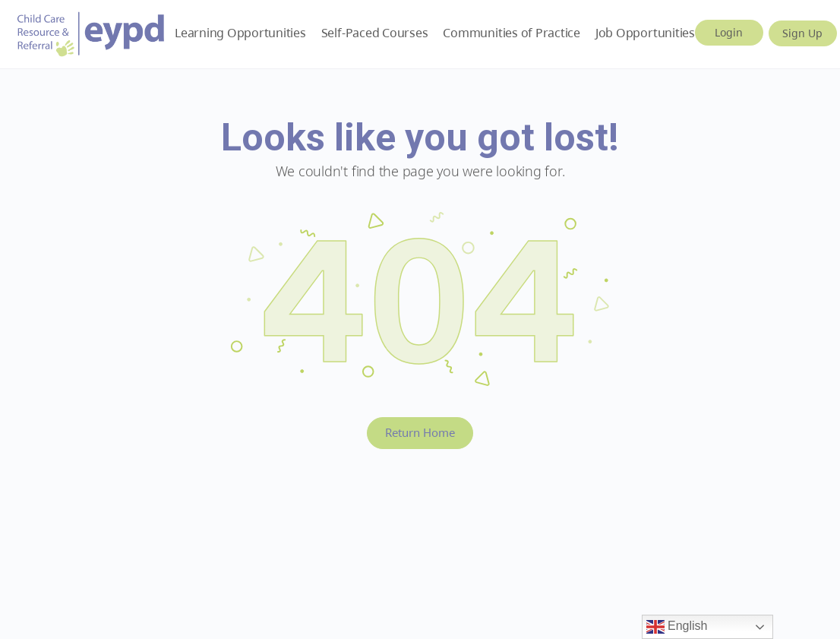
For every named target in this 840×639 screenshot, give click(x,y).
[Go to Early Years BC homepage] (91, 32)
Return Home (420, 432)
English (677, 627)
